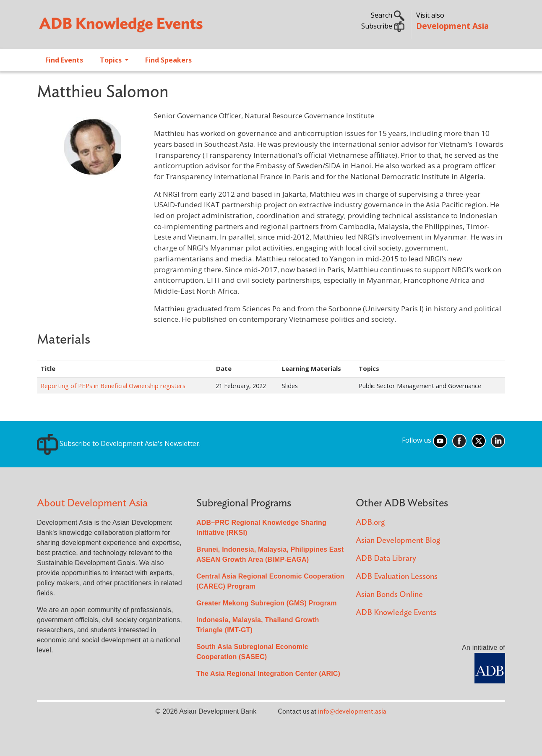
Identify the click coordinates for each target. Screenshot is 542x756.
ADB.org (370, 523)
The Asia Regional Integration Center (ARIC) (268, 674)
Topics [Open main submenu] (112, 60)
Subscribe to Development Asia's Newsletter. (119, 443)
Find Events (64, 60)
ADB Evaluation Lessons (397, 577)
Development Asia (452, 26)
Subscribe (383, 26)
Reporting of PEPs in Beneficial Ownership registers (113, 386)
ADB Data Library (386, 559)
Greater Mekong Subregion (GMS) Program (267, 603)
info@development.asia (352, 712)
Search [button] (388, 15)
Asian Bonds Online (389, 595)
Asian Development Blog (398, 541)
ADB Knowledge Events (396, 613)
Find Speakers (168, 60)
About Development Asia (92, 503)
